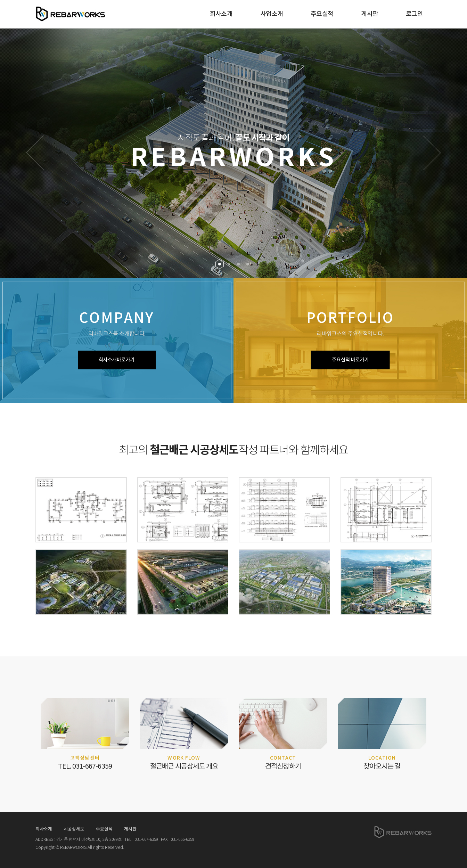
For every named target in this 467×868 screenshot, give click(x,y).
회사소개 (221, 14)
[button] (35, 153)
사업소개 (272, 14)
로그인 (414, 14)
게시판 (370, 14)
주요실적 (322, 14)
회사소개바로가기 (117, 360)
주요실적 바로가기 (350, 360)
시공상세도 (74, 829)
